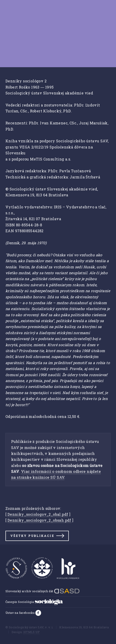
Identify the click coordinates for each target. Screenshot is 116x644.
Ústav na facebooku (20, 613)
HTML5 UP (32, 632)
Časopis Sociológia (34, 602)
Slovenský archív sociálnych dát (43, 591)
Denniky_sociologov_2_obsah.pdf (39, 520)
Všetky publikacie (32, 536)
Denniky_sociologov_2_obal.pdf (38, 514)
